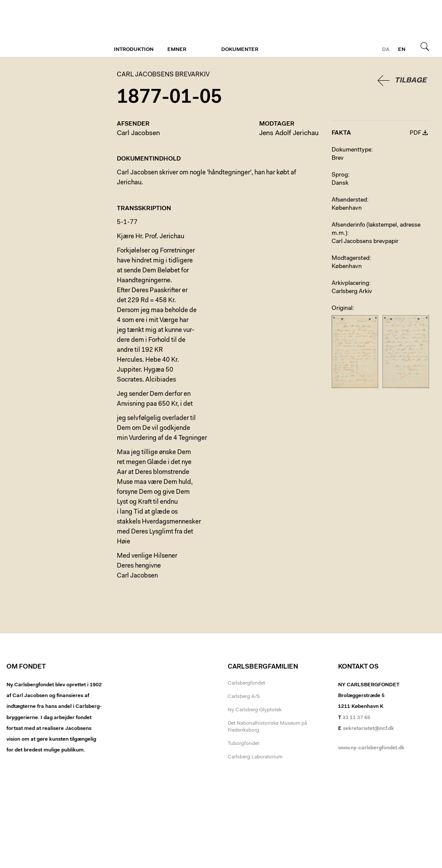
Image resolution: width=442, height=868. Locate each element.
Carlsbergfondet (246, 683)
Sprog (340, 175)
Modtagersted (351, 259)
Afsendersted (349, 200)
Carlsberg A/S (244, 697)
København (347, 208)
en (402, 50)
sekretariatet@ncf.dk (368, 729)
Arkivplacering (350, 284)
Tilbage (411, 80)
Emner (177, 50)
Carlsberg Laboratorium (255, 757)
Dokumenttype (351, 150)
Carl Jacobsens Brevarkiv (45, 29)
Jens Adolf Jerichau (289, 133)
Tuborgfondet (243, 744)
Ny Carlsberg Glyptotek (255, 710)
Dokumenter (240, 50)
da (386, 50)
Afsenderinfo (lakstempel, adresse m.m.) (376, 229)
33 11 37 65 (356, 718)
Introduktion (134, 50)
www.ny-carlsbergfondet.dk (371, 748)
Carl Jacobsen (138, 133)
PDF (415, 133)
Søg (425, 46)
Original (342, 309)
